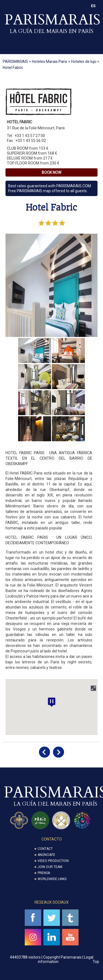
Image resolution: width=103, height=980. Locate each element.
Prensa (44, 873)
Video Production (53, 861)
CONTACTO (52, 839)
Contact (45, 849)
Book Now (51, 172)
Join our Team (50, 867)
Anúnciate (46, 855)
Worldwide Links (52, 879)
